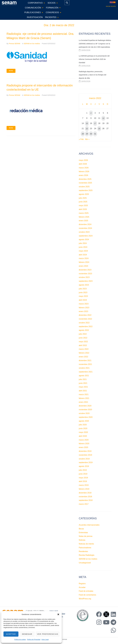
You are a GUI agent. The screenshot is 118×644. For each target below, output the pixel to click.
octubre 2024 (84, 232)
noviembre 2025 (85, 183)
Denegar (27, 634)
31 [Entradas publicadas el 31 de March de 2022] (95, 134)
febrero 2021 (84, 398)
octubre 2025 (84, 187)
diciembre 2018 (85, 493)
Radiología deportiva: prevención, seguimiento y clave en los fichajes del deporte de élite (93, 75)
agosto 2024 (84, 239)
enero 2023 (83, 311)
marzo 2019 (84, 485)
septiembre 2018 (86, 500)
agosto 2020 (84, 421)
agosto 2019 (84, 466)
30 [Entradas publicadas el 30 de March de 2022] (91, 134)
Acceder (82, 587)
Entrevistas (83, 533)
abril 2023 (83, 300)
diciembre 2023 (85, 270)
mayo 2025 (83, 206)
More (11, 71)
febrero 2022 (84, 353)
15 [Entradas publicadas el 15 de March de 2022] (87, 123)
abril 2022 (83, 345)
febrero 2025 (84, 217)
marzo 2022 (84, 349)
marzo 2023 (84, 304)
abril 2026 (83, 164)
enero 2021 (83, 402)
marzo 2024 (84, 258)
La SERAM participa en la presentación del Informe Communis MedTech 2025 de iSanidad (94, 59)
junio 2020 (83, 428)
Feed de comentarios (87, 595)
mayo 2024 (83, 251)
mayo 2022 (83, 342)
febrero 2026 (84, 172)
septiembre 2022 (86, 326)
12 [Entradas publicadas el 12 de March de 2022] (103, 118)
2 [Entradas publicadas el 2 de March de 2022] (91, 113)
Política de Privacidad (34, 640)
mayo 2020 (83, 432)
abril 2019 (83, 481)
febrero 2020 (84, 444)
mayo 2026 (83, 160)
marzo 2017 (84, 504)
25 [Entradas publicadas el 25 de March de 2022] (99, 129)
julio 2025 (83, 198)
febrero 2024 (84, 262)
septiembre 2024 (86, 236)
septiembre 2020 (86, 417)
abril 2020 (83, 436)
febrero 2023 (84, 308)
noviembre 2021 (85, 364)
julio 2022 (83, 334)
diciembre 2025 (85, 179)
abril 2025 (83, 209)
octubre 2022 (84, 323)
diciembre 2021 (85, 360)
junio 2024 (83, 247)
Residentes (83, 551)
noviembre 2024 (85, 228)
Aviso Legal (45, 640)
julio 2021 (83, 379)
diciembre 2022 (85, 315)
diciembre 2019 (85, 451)
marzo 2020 (84, 440)
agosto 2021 (84, 376)
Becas (81, 529)
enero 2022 (83, 357)
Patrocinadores (85, 548)
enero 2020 (83, 447)
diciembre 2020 (85, 406)
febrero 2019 (84, 489)
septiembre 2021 (86, 372)
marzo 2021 (84, 394)
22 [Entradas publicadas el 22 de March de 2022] (87, 129)
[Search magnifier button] (67, 3)
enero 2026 (83, 175)
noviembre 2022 (85, 319)
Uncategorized (85, 563)
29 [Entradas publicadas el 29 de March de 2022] (87, 134)
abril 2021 (83, 391)
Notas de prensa (86, 536)
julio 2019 (83, 470)
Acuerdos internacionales (89, 525)
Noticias (82, 540)
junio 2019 (83, 474)
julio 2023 (83, 289)
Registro (82, 584)
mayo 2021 (83, 387)
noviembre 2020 (85, 410)
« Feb (81, 139)
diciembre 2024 (85, 224)
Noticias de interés (86, 544)
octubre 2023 (84, 277)
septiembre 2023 (86, 281)
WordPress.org (85, 599)
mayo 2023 (83, 296)
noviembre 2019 (85, 455)
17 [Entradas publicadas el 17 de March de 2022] (95, 123)
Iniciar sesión (111, 6)
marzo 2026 (84, 168)
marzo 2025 (84, 213)
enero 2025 (83, 221)
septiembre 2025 (86, 190)
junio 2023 (83, 293)
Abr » (87, 139)
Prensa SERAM (15, 44)
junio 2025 (83, 202)
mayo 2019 (83, 478)
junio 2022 (83, 338)
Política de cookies (20, 640)
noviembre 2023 (85, 274)
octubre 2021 (84, 368)
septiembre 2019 (86, 462)
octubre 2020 (84, 413)
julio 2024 (83, 243)
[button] (58, 614)
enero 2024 (83, 266)
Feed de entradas (86, 591)
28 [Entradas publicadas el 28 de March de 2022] (83, 134)
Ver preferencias (48, 634)
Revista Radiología (87, 555)
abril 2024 (83, 255)
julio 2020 (83, 425)
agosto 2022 (84, 330)
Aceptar (11, 634)
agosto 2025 (84, 194)
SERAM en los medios (32, 44)
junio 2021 (83, 383)
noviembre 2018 (85, 497)
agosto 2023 (84, 285)
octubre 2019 (84, 459)
